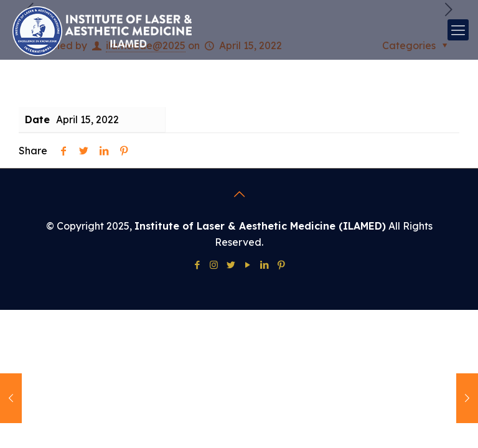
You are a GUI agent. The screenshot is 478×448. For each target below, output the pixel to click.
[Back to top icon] (239, 194)
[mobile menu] (458, 30)
